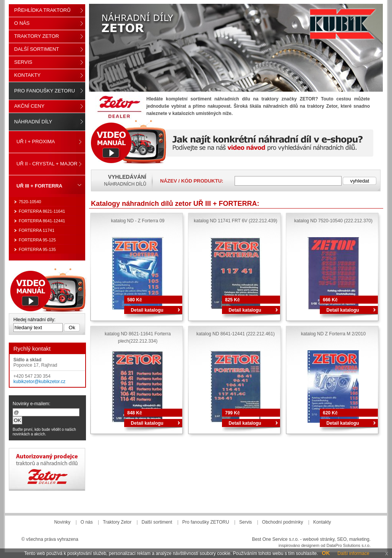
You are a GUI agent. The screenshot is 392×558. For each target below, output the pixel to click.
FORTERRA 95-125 (37, 240)
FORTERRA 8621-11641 (42, 211)
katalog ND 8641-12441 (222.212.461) (236, 334)
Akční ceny (29, 106)
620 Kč (330, 413)
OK (326, 553)
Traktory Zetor (37, 36)
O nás (22, 23)
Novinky (62, 522)
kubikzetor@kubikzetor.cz (39, 382)
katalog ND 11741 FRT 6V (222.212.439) (235, 221)
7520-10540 (30, 202)
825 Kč (232, 300)
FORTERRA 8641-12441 (42, 221)
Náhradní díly (33, 122)
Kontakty (27, 75)
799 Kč (232, 413)
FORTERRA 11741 (36, 230)
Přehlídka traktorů (42, 10)
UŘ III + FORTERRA (39, 186)
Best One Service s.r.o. (275, 539)
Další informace (353, 553)
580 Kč (135, 300)
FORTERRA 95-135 (37, 249)
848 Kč (135, 413)
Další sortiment (37, 49)
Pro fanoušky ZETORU (45, 91)
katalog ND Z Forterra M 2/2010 (333, 334)
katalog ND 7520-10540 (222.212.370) (333, 221)
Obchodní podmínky (283, 522)
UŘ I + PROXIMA (36, 142)
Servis (23, 62)
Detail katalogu (147, 310)
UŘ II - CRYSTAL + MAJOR (47, 164)
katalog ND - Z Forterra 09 (138, 221)
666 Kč (330, 300)
